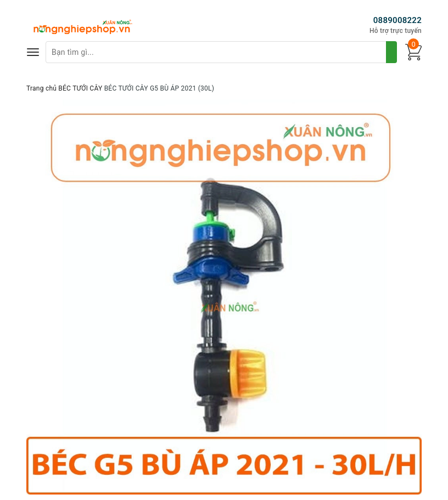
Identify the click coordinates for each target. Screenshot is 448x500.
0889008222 (397, 20)
